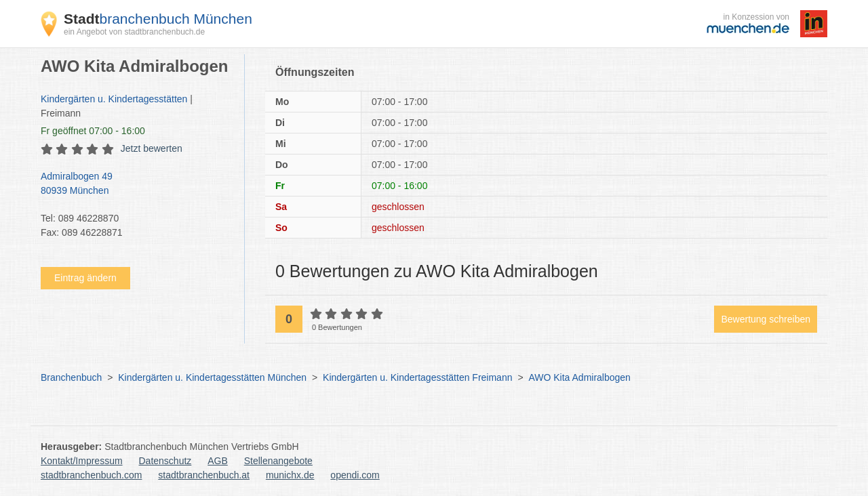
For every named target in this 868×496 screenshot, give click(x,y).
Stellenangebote (278, 461)
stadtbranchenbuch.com (91, 475)
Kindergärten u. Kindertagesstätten (114, 99)
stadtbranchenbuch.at (204, 475)
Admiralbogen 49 (136, 184)
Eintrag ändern (85, 278)
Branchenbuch (71, 377)
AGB (218, 461)
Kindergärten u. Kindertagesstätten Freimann (417, 377)
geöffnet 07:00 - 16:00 (93, 131)
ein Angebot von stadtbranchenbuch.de (134, 32)
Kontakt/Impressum (82, 461)
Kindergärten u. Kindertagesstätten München (212, 377)
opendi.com (355, 475)
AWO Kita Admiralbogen (579, 377)
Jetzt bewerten (152, 148)
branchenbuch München (158, 19)
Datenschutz (165, 461)
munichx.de (290, 475)
